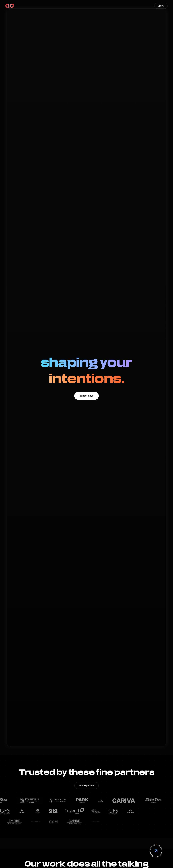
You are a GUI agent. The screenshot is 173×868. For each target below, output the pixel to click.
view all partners (86, 786)
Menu (161, 6)
